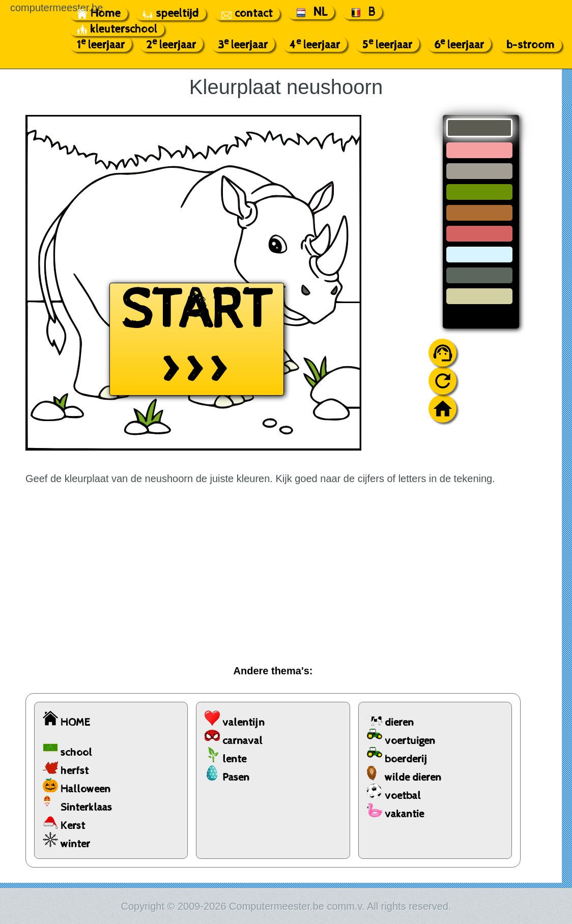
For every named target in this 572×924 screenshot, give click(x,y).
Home (99, 14)
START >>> (197, 339)
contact (247, 14)
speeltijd (171, 14)
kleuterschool (117, 29)
